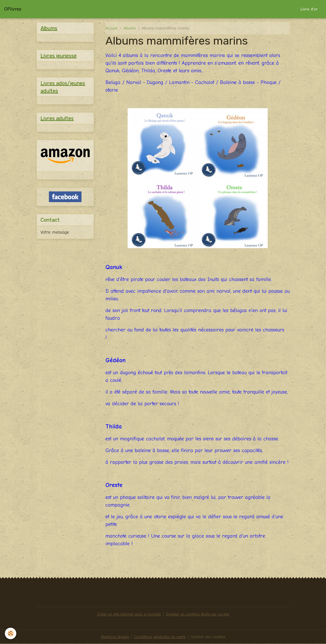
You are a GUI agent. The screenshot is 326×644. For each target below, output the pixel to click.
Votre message (55, 232)
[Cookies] (11, 633)
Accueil (111, 28)
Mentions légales (115, 637)
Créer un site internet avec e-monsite (129, 614)
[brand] (13, 9)
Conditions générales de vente (160, 637)
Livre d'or (309, 9)
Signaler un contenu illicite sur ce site (198, 614)
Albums (130, 28)
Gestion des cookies (208, 637)
